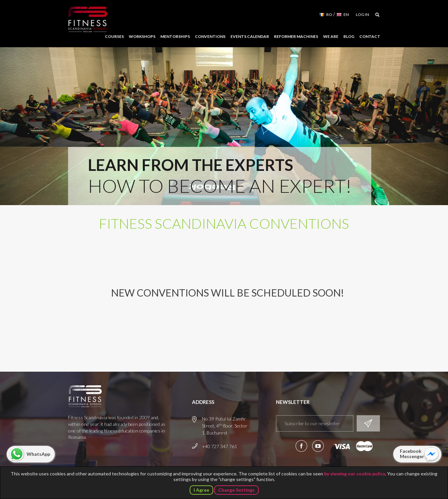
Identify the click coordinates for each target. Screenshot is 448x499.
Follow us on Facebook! (301, 446)
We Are (331, 36)
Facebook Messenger (412, 454)
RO (329, 14)
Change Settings (236, 490)
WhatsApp (38, 454)
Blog (349, 36)
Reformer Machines (296, 36)
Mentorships (175, 36)
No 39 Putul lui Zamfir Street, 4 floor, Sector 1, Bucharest (225, 426)
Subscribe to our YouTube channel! (318, 446)
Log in (362, 14)
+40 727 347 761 (220, 446)
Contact (370, 36)
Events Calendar (250, 36)
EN (346, 14)
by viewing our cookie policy (355, 474)
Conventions (210, 36)
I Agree (201, 490)
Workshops (142, 36)
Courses (114, 36)
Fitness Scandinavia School (88, 20)
